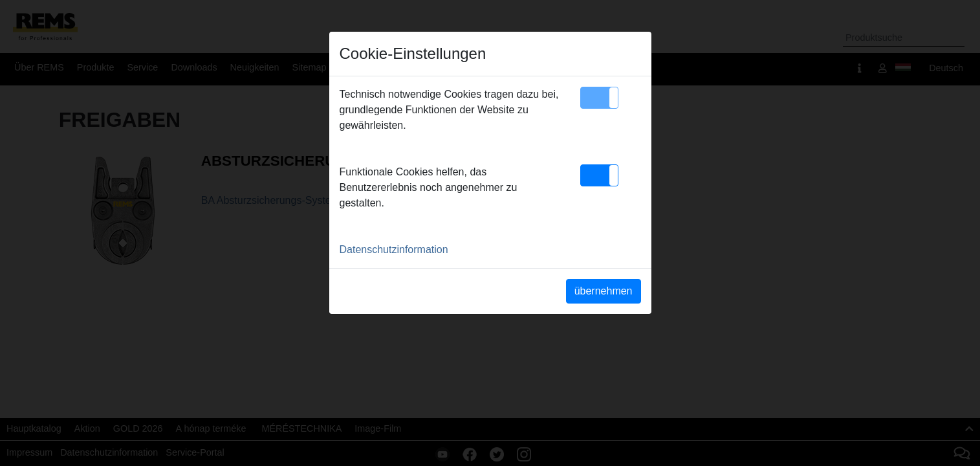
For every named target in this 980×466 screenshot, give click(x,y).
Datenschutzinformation (394, 250)
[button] (599, 98)
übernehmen (604, 291)
